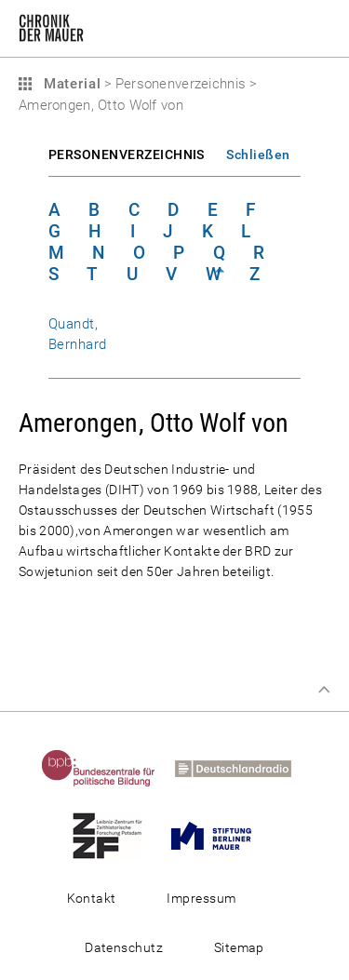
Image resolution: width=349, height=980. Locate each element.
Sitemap (239, 947)
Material (70, 84)
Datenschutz (124, 947)
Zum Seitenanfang (324, 690)
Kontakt (92, 898)
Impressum (201, 898)
